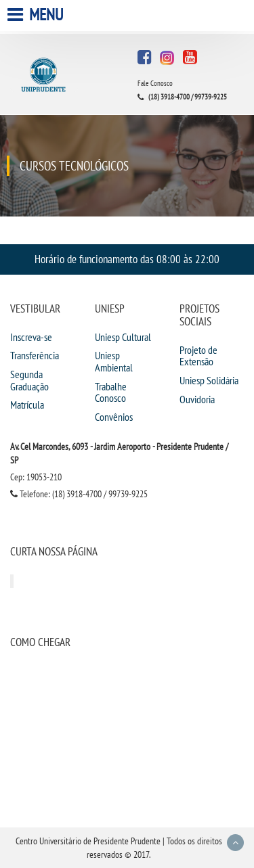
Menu (37, 15)
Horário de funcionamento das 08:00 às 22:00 (127, 259)
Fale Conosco (155, 83)
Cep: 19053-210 (36, 477)
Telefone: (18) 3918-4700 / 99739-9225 (79, 494)
